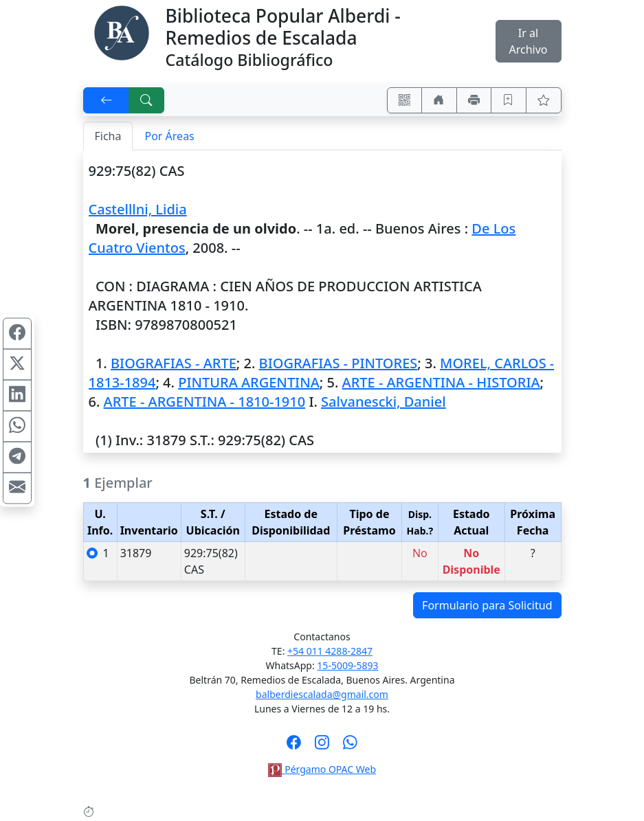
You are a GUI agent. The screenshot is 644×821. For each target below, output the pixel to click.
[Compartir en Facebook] (17, 333)
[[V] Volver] (107, 100)
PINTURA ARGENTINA (249, 382)
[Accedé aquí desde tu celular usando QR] (405, 100)
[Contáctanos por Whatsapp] (350, 747)
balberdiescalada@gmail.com (322, 694)
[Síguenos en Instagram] (322, 747)
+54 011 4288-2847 (330, 651)
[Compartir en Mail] (17, 488)
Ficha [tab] (108, 136)
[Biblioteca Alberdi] (122, 32)
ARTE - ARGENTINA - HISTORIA (441, 382)
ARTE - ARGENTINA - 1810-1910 (205, 402)
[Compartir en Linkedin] (17, 395)
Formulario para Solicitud (487, 605)
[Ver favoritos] (544, 100)
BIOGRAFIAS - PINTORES (338, 363)
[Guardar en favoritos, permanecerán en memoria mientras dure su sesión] (509, 100)
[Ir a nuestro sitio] (439, 100)
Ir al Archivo (528, 41)
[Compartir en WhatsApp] (17, 426)
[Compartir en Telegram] (17, 457)
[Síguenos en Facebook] (294, 747)
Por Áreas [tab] (169, 136)
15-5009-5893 (347, 665)
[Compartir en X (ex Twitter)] (17, 364)
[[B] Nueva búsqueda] (146, 100)
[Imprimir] (474, 100)
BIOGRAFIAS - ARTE (174, 363)
